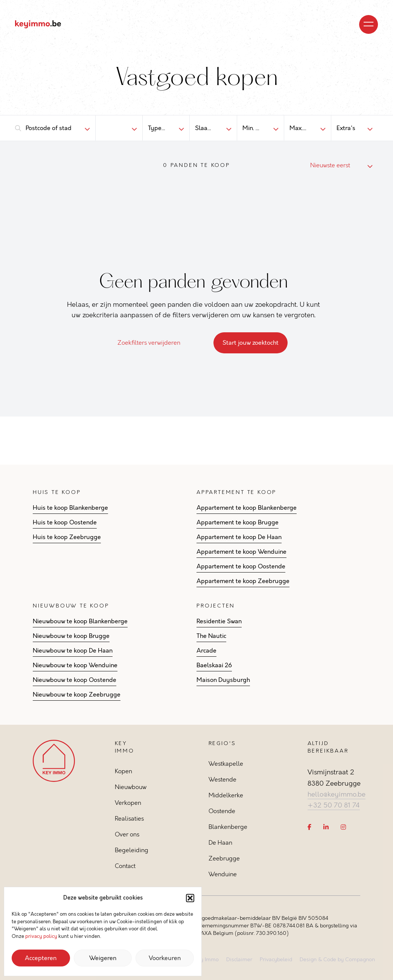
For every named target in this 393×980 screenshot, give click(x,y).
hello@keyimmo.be (337, 794)
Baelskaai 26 (214, 665)
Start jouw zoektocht (251, 343)
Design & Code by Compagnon (337, 960)
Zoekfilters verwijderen (153, 343)
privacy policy (41, 936)
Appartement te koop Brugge (238, 523)
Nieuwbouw (131, 787)
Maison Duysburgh (223, 680)
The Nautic (211, 636)
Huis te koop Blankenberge (70, 508)
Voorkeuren (165, 958)
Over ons (127, 834)
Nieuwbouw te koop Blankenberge (80, 621)
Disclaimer (239, 960)
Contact (125, 866)
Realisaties (129, 819)
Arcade (206, 651)
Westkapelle (226, 764)
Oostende (222, 811)
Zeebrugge (224, 858)
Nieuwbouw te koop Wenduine (75, 665)
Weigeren (103, 958)
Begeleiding (132, 850)
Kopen (123, 771)
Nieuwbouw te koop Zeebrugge (77, 695)
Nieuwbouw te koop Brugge (71, 636)
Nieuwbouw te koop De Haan (73, 651)
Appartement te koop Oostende (241, 566)
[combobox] (49, 128)
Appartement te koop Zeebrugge (243, 581)
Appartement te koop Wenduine (241, 552)
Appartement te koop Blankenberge (247, 508)
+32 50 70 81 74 (334, 805)
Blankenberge (228, 827)
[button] (190, 898)
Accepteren (41, 958)
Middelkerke (226, 795)
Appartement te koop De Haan (239, 537)
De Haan (220, 843)
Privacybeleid (276, 960)
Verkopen (128, 803)
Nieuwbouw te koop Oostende (75, 680)
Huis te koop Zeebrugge (67, 537)
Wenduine (223, 874)
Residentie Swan (219, 621)
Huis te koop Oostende (65, 523)
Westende (222, 779)
